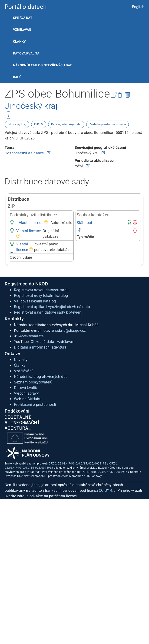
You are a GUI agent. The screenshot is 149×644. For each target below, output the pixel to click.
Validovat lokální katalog (35, 301)
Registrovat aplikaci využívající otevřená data (52, 307)
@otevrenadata (31, 336)
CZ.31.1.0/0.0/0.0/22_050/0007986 (104, 472)
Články (19, 41)
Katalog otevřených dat (66, 124)
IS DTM (39, 124)
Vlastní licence (31, 223)
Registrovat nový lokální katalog (41, 296)
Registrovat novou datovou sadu (41, 290)
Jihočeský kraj (17, 124)
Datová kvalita (26, 53)
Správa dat (23, 18)
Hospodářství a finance (25, 153)
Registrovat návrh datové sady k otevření (48, 312)
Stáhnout (84, 223)
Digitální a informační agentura (40, 347)
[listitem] (74, 18)
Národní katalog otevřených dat (40, 377)
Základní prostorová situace (107, 124)
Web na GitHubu (28, 399)
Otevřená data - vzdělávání (53, 342)
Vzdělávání (23, 30)
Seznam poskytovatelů (33, 382)
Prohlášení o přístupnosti (35, 405)
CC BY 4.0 (107, 490)
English (138, 7)
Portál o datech (26, 7)
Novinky (21, 360)
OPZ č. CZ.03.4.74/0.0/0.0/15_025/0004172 (77, 464)
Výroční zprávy (26, 393)
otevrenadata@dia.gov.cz (65, 330)
